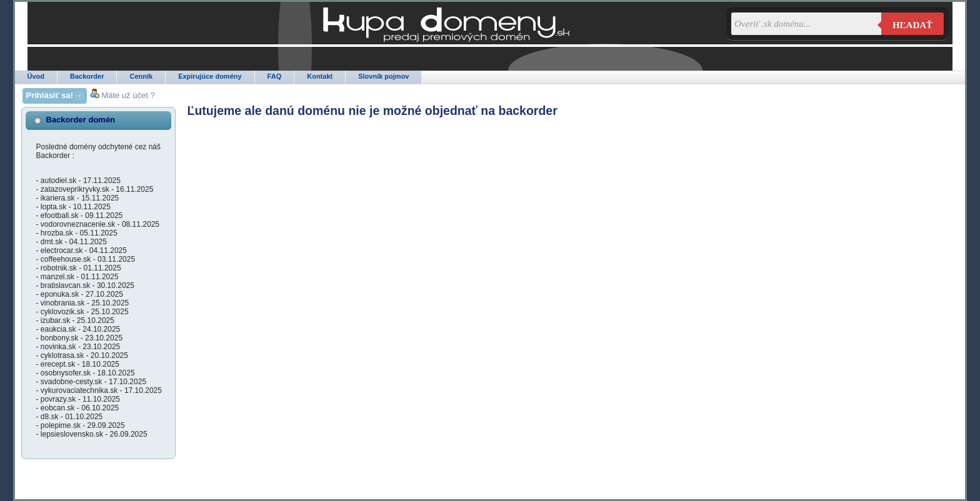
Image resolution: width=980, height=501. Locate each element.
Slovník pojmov (383, 76)
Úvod (36, 76)
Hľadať (912, 25)
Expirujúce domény (210, 76)
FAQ (275, 76)
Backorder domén (81, 120)
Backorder (87, 76)
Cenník (141, 76)
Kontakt (320, 76)
